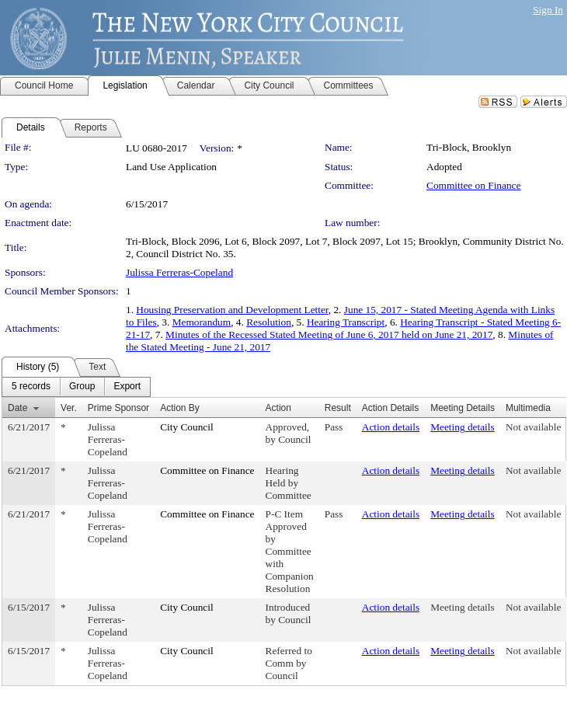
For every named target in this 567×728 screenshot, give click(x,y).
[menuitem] (31, 387)
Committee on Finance (473, 185)
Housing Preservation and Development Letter (232, 310)
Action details (391, 427)
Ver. (69, 408)
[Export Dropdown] (127, 387)
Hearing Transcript (346, 322)
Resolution (269, 322)
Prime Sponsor (118, 408)
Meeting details (463, 427)
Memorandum (202, 322)
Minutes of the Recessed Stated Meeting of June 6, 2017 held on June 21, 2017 (329, 334)
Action (278, 408)
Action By (180, 408)
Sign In (548, 10)
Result (338, 408)
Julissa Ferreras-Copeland (179, 272)
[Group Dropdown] (82, 387)
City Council (187, 427)
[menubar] (76, 387)
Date (17, 408)
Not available (533, 427)
